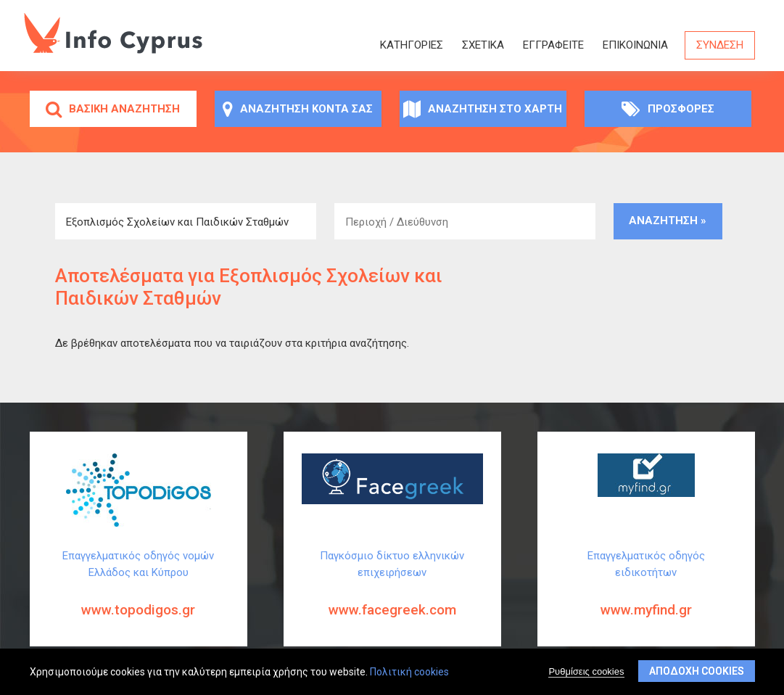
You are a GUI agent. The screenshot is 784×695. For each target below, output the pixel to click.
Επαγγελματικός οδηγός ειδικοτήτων (646, 595)
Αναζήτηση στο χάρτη (483, 109)
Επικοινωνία (635, 45)
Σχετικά (483, 45)
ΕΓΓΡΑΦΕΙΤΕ (553, 45)
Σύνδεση (720, 45)
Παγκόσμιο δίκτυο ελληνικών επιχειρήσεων (392, 595)
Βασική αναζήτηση (113, 109)
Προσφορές (668, 109)
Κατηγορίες (412, 45)
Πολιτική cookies (409, 673)
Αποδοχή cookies (697, 673)
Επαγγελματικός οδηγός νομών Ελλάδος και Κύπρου (139, 595)
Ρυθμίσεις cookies (586, 673)
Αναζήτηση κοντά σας (298, 109)
